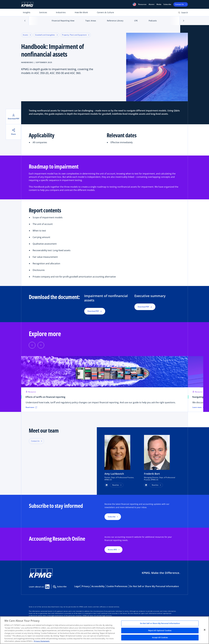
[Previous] (32, 345)
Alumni (151, 4)
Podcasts (153, 21)
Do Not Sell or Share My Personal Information (154, 586)
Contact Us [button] (35, 441)
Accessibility (98, 586)
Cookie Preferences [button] (117, 586)
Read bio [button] (116, 485)
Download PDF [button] (95, 311)
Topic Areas (91, 21)
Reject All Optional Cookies (160, 630)
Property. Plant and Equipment (76, 35)
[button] (134, 4)
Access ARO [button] (112, 550)
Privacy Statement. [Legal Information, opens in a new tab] (42, 641)
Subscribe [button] (112, 517)
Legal (77, 586)
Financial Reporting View (63, 21)
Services (43, 12)
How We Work (81, 12)
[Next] (41, 345)
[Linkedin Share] (47, 587)
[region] (104, 630)
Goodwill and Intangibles (46, 35)
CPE (136, 21)
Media (159, 4)
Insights (27, 12)
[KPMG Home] (27, 4)
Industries (61, 12)
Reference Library (115, 21)
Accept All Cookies (160, 638)
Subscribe (167, 4)
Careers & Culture (106, 12)
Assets (27, 35)
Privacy (86, 586)
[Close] (205, 630)
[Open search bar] (183, 13)
